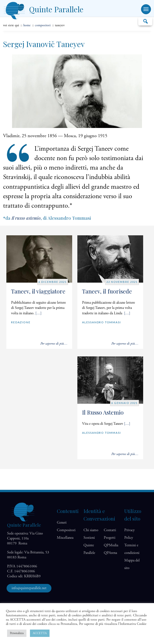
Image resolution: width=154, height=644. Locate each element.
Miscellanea (65, 538)
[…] (38, 313)
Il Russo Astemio (103, 412)
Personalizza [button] (17, 633)
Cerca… (145, 21)
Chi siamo (91, 530)
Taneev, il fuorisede (107, 291)
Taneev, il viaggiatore (38, 291)
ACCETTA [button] (40, 633)
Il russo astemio (26, 218)
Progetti (110, 538)
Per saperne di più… (54, 344)
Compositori (43, 25)
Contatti (110, 530)
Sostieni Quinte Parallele (89, 545)
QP (111, 545)
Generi (62, 523)
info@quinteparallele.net (29, 588)
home (27, 25)
